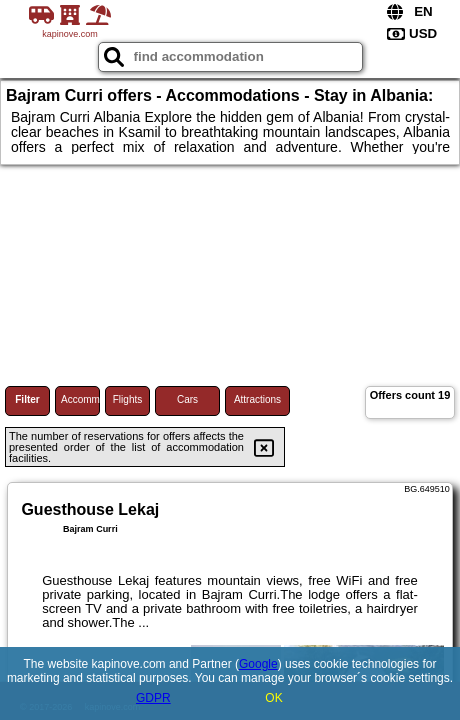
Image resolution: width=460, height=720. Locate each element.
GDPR (153, 698)
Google (258, 664)
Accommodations (80, 399)
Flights (127, 399)
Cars (187, 399)
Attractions (257, 399)
